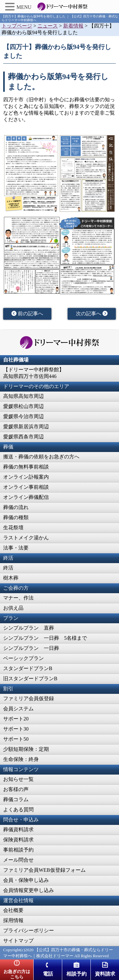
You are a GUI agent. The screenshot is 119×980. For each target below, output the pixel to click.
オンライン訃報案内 (26, 477)
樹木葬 (11, 578)
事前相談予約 (18, 850)
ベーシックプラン (23, 658)
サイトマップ (18, 941)
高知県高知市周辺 (23, 396)
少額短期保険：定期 (26, 749)
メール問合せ (18, 860)
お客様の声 (16, 789)
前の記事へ (27, 314)
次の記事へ (92, 314)
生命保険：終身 (21, 759)
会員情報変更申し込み (29, 890)
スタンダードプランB (28, 668)
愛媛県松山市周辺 (23, 406)
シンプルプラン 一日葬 (31, 648)
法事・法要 (16, 548)
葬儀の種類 (16, 517)
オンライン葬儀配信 (26, 497)
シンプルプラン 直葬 (29, 628)
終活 (8, 568)
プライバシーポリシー (29, 930)
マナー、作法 (18, 598)
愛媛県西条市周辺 (23, 437)
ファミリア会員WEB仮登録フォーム (44, 870)
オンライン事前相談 (26, 487)
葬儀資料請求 (18, 829)
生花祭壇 (13, 528)
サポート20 (16, 719)
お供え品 (13, 608)
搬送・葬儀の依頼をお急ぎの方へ (41, 457)
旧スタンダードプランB (30, 678)
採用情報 (13, 920)
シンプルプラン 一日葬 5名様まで (45, 638)
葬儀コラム (16, 799)
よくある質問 (18, 810)
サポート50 (16, 739)
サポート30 (16, 729)
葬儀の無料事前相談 (26, 467)
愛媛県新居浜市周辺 (26, 427)
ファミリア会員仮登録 (29, 698)
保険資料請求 (18, 840)
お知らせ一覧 (18, 779)
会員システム (18, 709)
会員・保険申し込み (26, 880)
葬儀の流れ (16, 507)
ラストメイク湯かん (26, 538)
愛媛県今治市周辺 (23, 416)
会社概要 (13, 910)
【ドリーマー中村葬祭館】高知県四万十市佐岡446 (34, 373)
